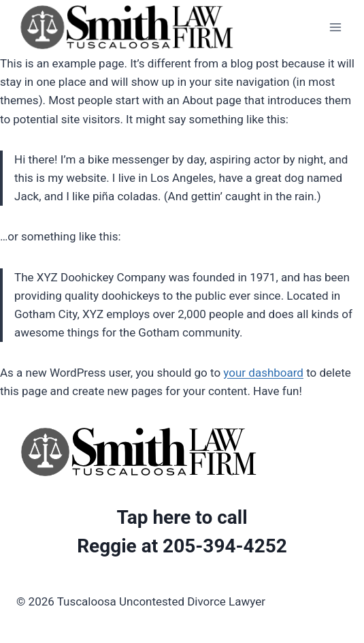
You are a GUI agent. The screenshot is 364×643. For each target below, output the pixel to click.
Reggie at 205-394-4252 (182, 546)
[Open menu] (335, 27)
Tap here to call (182, 517)
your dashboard (263, 373)
